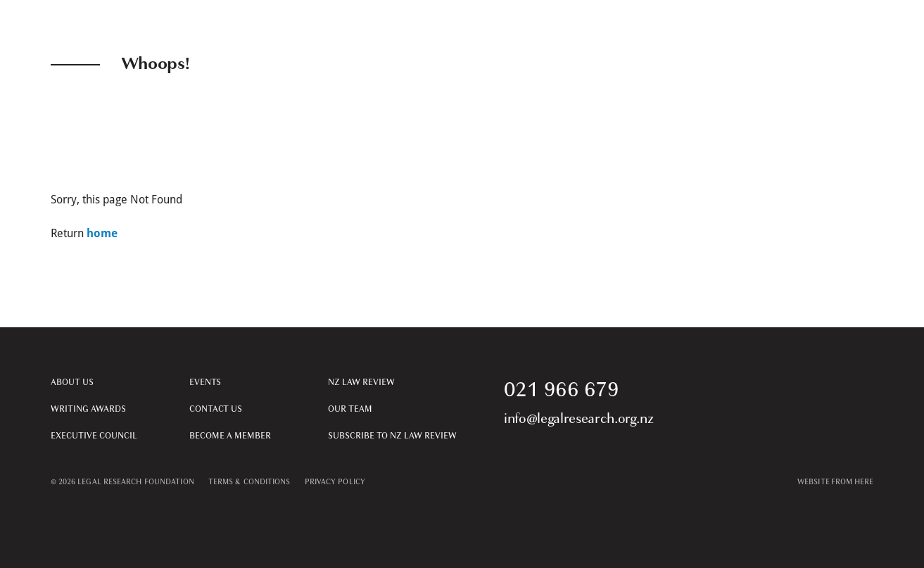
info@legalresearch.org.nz (579, 419)
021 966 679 (562, 389)
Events (205, 382)
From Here (853, 482)
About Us (72, 382)
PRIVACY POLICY (335, 482)
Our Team (350, 409)
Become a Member (230, 436)
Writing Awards (88, 409)
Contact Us (216, 409)
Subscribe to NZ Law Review (392, 436)
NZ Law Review (361, 382)
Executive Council (94, 436)
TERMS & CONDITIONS (249, 482)
